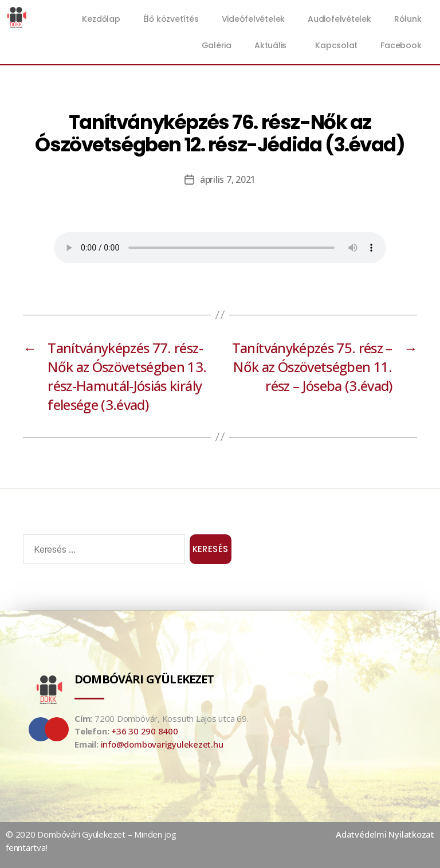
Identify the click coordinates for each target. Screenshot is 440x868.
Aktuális (273, 45)
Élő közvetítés (171, 19)
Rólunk (408, 19)
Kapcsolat (336, 45)
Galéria (217, 45)
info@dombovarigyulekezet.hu (162, 744)
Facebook (401, 45)
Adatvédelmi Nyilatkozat (385, 834)
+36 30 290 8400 (145, 731)
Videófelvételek (254, 19)
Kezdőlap (101, 19)
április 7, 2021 (228, 179)
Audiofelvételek (339, 19)
